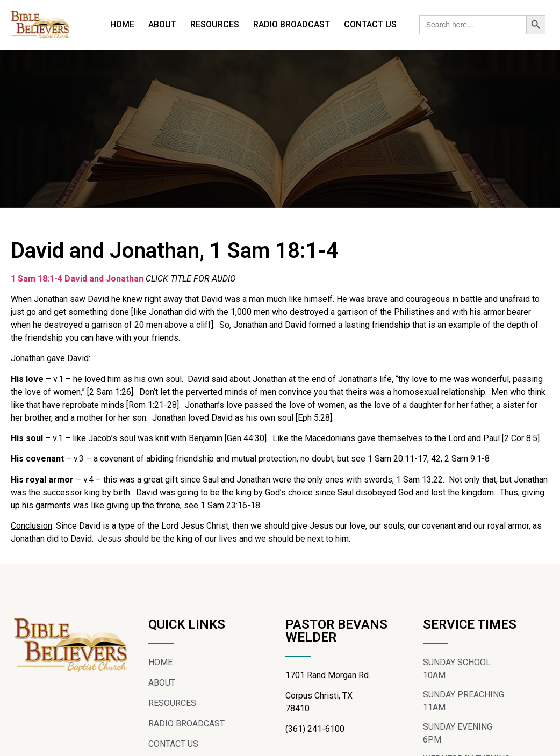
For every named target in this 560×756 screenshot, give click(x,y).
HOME (122, 24)
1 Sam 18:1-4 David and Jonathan (77, 279)
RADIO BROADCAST (292, 24)
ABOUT (162, 24)
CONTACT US (370, 24)
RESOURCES (215, 24)
